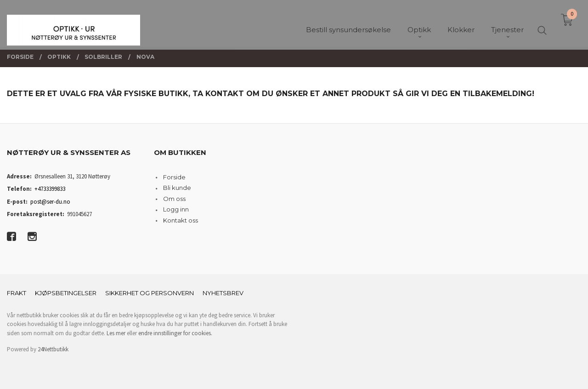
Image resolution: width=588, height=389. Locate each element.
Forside (174, 177)
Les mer (116, 333)
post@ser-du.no (50, 202)
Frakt (17, 293)
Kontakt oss (181, 220)
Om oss (174, 199)
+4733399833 (50, 189)
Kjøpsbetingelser (66, 293)
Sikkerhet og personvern (150, 293)
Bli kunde (177, 188)
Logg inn (176, 209)
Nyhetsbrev (223, 293)
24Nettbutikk (53, 349)
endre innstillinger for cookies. (175, 333)
